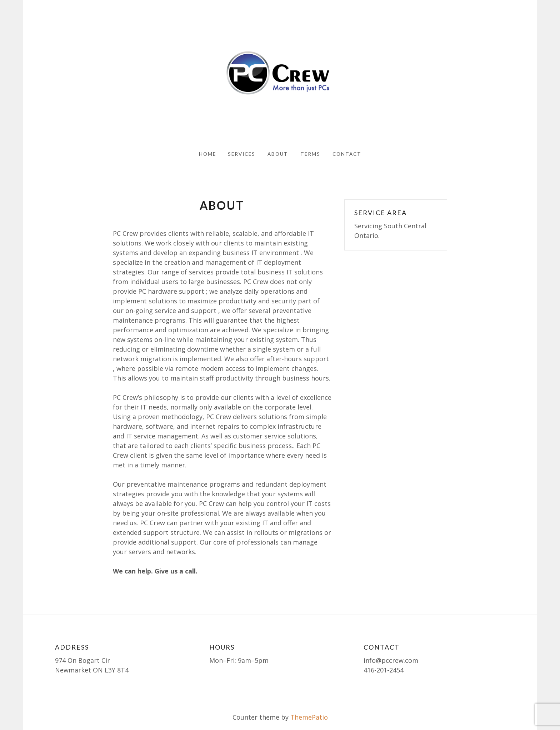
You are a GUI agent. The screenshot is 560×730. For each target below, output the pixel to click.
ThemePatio (309, 717)
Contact (347, 154)
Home (207, 154)
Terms (310, 154)
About (278, 154)
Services (242, 154)
